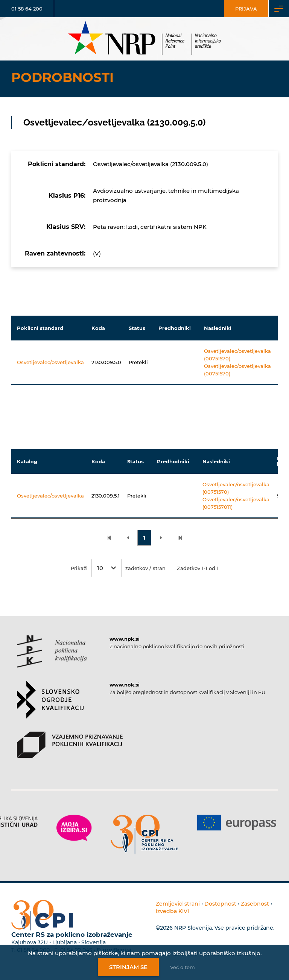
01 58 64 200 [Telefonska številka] (27, 9)
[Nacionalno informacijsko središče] (144, 39)
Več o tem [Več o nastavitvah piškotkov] (183, 967)
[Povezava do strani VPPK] (70, 751)
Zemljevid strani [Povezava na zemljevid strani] (178, 904)
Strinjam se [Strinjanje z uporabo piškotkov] (128, 967)
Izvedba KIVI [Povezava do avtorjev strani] (172, 911)
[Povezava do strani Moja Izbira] (74, 828)
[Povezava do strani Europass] (237, 823)
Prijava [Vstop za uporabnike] (246, 9)
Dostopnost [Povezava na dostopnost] (220, 904)
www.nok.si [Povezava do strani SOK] (125, 685)
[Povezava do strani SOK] (50, 706)
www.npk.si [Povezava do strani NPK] (125, 639)
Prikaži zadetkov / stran (118, 568)
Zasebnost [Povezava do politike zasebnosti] (255, 904)
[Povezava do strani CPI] (144, 834)
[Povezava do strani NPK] (52, 658)
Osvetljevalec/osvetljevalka (50, 362)
